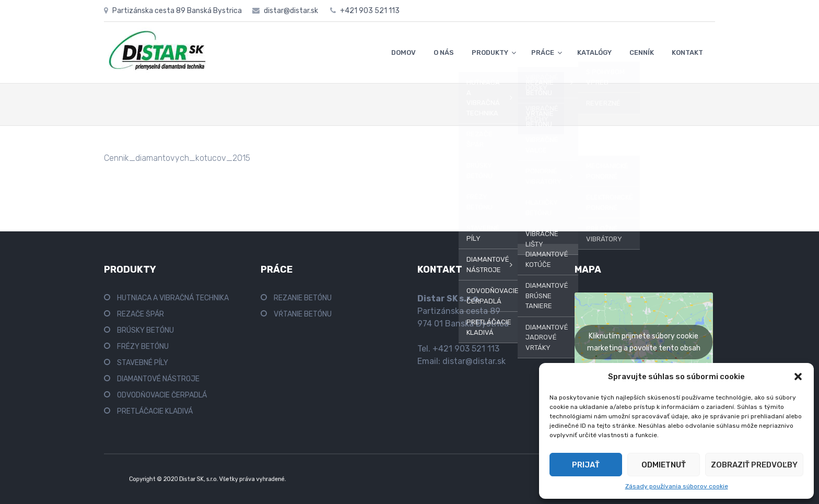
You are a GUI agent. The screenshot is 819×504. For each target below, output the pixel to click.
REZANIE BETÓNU (303, 298)
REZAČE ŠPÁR (141, 314)
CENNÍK (642, 52)
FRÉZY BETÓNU (143, 347)
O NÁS (444, 52)
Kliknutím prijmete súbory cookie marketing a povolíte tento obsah (644, 342)
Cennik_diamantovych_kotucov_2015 (177, 158)
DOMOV (403, 52)
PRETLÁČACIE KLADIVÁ (155, 411)
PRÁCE (543, 52)
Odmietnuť (664, 465)
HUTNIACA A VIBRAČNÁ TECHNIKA (173, 298)
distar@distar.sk (474, 361)
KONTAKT (687, 52)
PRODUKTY (490, 52)
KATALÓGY (594, 52)
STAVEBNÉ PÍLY (143, 363)
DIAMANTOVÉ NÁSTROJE (158, 379)
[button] (798, 377)
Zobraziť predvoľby (754, 465)
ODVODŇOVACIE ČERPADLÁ (162, 395)
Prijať (586, 465)
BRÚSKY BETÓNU (145, 330)
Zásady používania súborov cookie (677, 486)
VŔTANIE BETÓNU (303, 314)
